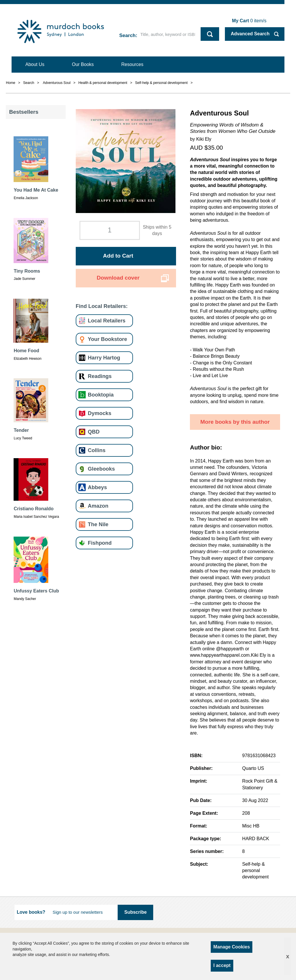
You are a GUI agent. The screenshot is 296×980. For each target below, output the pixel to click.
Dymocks (100, 413)
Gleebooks (101, 469)
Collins (97, 450)
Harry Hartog (104, 358)
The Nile (98, 524)
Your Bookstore (108, 339)
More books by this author (235, 422)
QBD (94, 432)
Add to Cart (118, 256)
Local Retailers (107, 321)
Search (128, 35)
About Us (35, 64)
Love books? (31, 912)
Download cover (118, 278)
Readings (100, 376)
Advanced (250, 34)
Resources (132, 64)
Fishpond (100, 543)
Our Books (83, 64)
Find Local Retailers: (102, 306)
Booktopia (101, 395)
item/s (249, 21)
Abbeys (97, 487)
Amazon (98, 506)
